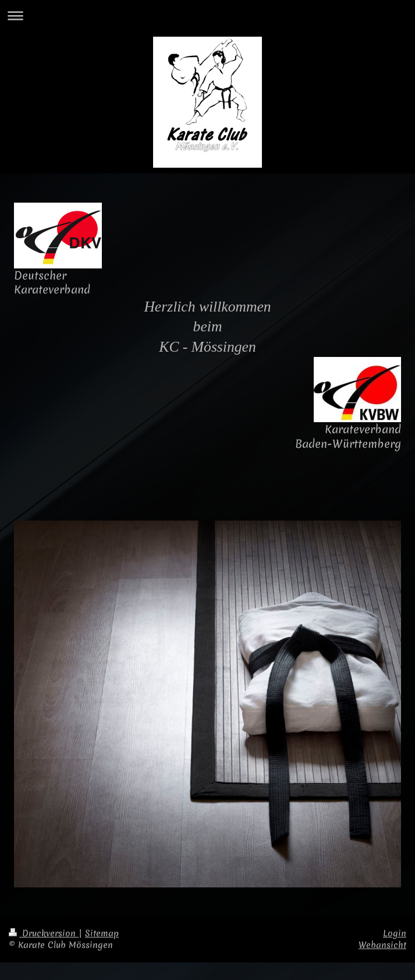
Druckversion (44, 933)
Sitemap (102, 933)
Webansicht (382, 945)
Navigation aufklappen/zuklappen (207, 15)
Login (395, 933)
